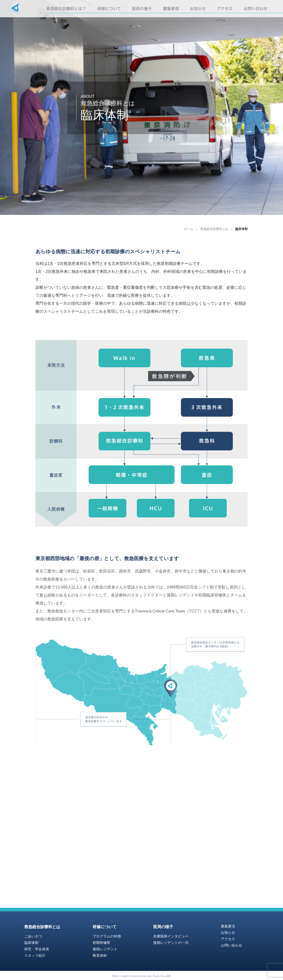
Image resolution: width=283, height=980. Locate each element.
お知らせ (198, 9)
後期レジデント (105, 949)
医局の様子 (142, 9)
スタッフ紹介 (35, 956)
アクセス (225, 9)
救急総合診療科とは (214, 229)
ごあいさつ (33, 936)
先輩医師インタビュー (171, 936)
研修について (109, 9)
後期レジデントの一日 (171, 943)
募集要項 (171, 9)
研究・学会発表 (37, 949)
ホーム (189, 229)
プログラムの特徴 (107, 936)
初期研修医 (101, 943)
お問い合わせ (256, 9)
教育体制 (100, 956)
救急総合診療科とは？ (66, 9)
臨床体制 (31, 943)
